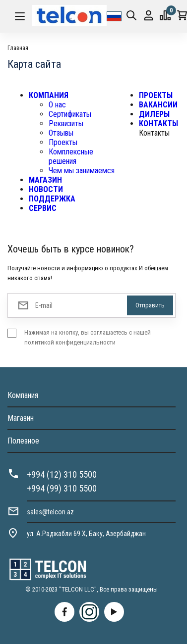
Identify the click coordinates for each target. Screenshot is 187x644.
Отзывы (61, 133)
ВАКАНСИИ (158, 105)
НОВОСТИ (46, 189)
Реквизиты (66, 124)
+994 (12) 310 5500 (62, 474)
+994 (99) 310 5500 (62, 488)
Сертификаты (70, 114)
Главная (18, 48)
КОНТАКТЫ (158, 124)
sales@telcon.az (50, 512)
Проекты (63, 142)
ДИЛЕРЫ (154, 114)
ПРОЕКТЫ (156, 95)
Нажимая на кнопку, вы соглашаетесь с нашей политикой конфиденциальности (88, 337)
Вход (149, 16)
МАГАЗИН (45, 180)
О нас (57, 105)
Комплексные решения (71, 156)
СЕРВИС (43, 208)
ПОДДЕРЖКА (52, 199)
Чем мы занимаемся (82, 171)
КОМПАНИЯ (49, 95)
